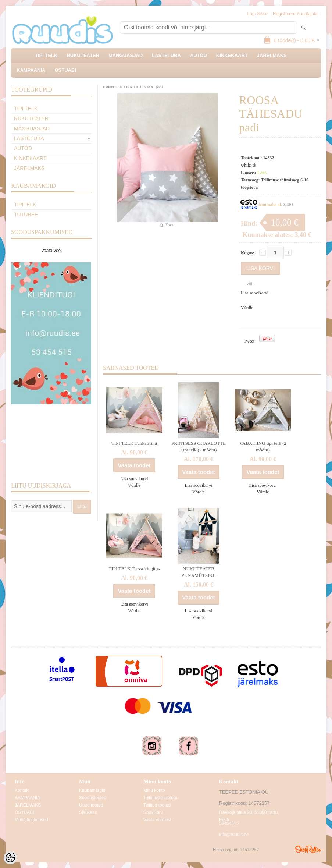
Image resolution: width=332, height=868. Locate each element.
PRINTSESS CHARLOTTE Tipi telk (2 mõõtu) (199, 447)
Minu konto (154, 790)
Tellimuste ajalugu (161, 798)
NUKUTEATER (83, 55)
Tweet (249, 341)
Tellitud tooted (157, 805)
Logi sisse (258, 14)
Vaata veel (51, 251)
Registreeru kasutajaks (296, 14)
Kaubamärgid (92, 790)
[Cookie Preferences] (10, 858)
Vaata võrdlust (157, 820)
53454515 (229, 823)
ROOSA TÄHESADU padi (141, 87)
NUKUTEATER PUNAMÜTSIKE (198, 572)
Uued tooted (91, 805)
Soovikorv (153, 812)
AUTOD (199, 55)
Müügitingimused (31, 820)
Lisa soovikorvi (255, 293)
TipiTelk (25, 205)
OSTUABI (65, 70)
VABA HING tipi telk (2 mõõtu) (263, 447)
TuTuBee (26, 215)
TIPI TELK (46, 55)
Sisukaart (88, 812)
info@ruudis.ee (234, 835)
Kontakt (22, 790)
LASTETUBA (166, 55)
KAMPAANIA (31, 70)
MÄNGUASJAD (126, 55)
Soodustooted (93, 798)
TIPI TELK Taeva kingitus (134, 569)
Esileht (109, 87)
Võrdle (247, 308)
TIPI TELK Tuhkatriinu (134, 443)
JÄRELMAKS (272, 55)
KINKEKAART (232, 55)
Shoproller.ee (308, 849)
